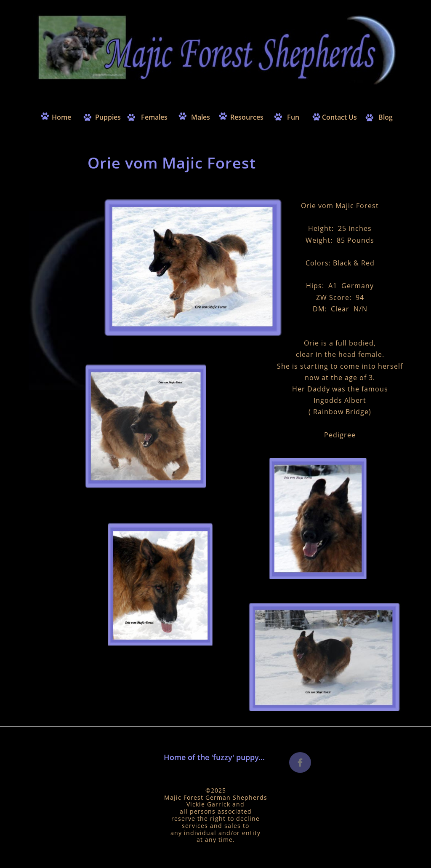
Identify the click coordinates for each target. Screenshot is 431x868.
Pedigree (340, 435)
